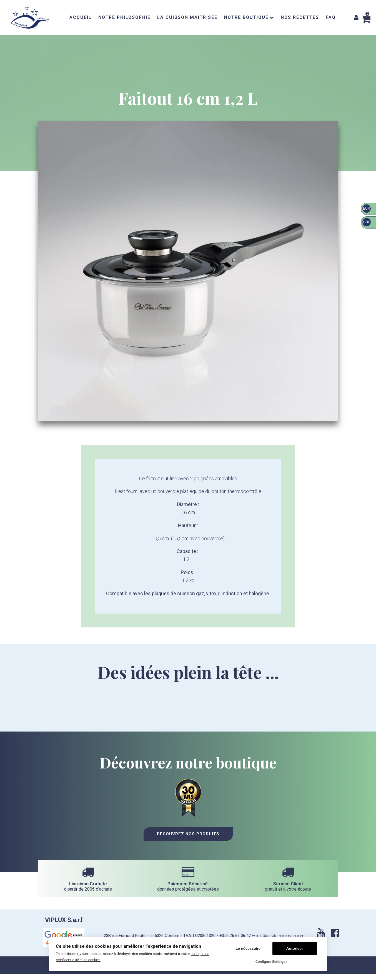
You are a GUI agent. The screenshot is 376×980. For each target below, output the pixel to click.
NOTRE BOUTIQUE (249, 17)
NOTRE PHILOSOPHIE (124, 17)
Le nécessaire (248, 948)
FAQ (331, 17)
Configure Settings (270, 962)
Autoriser (295, 948)
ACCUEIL (81, 17)
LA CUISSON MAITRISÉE (187, 17)
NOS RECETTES (300, 17)
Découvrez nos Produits (188, 842)
